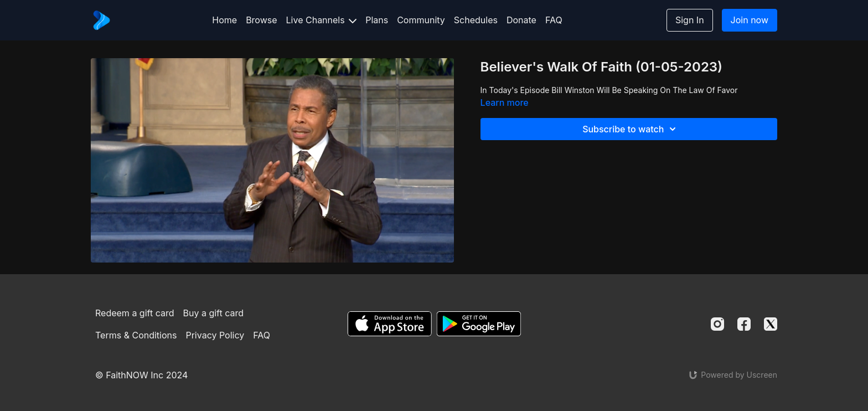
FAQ (554, 20)
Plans (377, 20)
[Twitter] (771, 324)
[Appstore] (389, 324)
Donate (521, 20)
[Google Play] (479, 324)
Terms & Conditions (136, 335)
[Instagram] (717, 324)
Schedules (476, 20)
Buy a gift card (214, 313)
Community (421, 20)
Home (224, 20)
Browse (261, 20)
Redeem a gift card (135, 313)
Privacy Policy (215, 335)
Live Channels (322, 20)
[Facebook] (744, 324)
